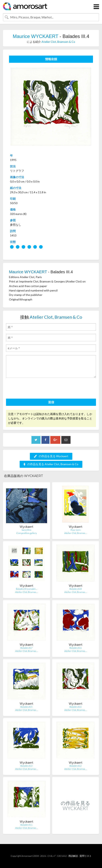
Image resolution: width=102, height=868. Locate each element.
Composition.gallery (27, 533)
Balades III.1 (26, 825)
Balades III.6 (76, 648)
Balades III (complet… (26, 589)
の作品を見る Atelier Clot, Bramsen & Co (51, 464)
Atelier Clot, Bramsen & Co (58, 42)
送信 (51, 402)
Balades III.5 (26, 707)
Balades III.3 (26, 766)
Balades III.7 (26, 648)
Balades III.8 (76, 589)
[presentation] (36, 389)
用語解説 (73, 856)
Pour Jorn (76, 530)
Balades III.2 (76, 766)
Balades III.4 (76, 707)
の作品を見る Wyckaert (51, 456)
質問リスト (86, 856)
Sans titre (26, 530)
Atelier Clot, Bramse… (76, 533)
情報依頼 (51, 59)
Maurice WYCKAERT (36, 36)
